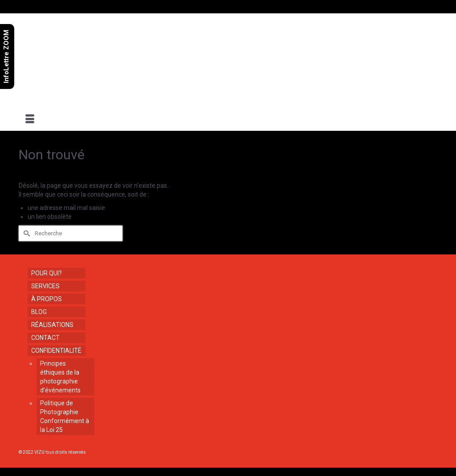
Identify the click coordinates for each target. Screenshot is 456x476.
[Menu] (30, 120)
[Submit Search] (25, 233)
